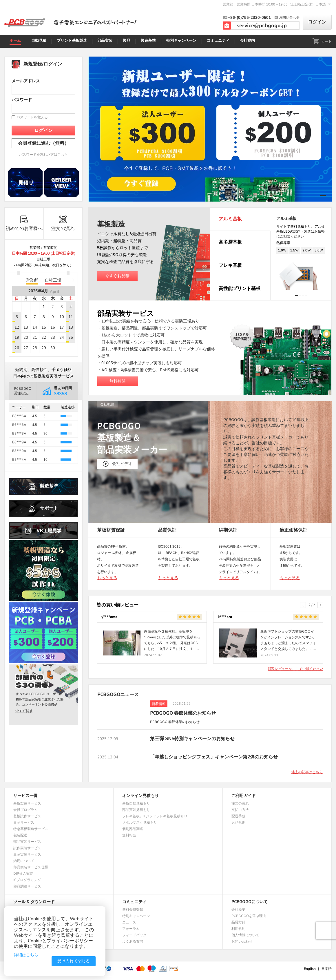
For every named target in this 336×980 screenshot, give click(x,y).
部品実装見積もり (136, 810)
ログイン (317, 22)
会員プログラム (25, 810)
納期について (24, 861)
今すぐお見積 (117, 276)
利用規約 (238, 929)
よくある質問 (133, 941)
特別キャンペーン (136, 916)
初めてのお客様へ (24, 223)
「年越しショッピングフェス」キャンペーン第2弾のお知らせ (214, 757)
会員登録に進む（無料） (43, 143)
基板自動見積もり (136, 803)
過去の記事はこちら (307, 772)
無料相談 (118, 381)
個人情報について (245, 935)
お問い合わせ (242, 941)
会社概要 (238, 910)
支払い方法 (240, 810)
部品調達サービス (27, 886)
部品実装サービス (27, 842)
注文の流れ (63, 223)
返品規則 (238, 823)
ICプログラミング (27, 880)
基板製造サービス (27, 803)
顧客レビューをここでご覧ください (295, 669)
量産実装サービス (27, 854)
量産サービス (24, 823)
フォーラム (131, 929)
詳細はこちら (26, 955)
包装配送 (20, 835)
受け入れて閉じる (74, 961)
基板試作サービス (27, 816)
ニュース (129, 922)
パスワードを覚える (30, 117)
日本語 (326, 969)
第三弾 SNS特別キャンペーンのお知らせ (192, 739)
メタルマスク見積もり (140, 823)
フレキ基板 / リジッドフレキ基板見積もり (155, 816)
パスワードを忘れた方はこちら (43, 155)
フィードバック (134, 935)
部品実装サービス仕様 (31, 867)
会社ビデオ (117, 464)
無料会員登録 (133, 910)
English (310, 969)
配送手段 (238, 816)
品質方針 (238, 922)
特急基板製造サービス (31, 829)
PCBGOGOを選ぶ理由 (249, 916)
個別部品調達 (133, 829)
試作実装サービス (27, 848)
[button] (323, 196)
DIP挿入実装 (23, 874)
